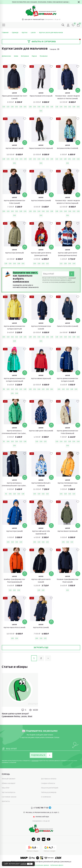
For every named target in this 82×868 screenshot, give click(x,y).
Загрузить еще (41, 648)
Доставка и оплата (49, 779)
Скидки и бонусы (48, 783)
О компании (46, 797)
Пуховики (44, 56)
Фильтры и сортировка (42, 42)
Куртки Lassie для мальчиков (51, 33)
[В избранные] (25, 67)
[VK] (44, 839)
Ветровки (25, 56)
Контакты (6, 801)
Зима (16, 56)
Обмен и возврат (9, 783)
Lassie (34, 33)
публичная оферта (57, 865)
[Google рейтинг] (49, 849)
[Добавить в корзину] (25, 90)
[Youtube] (49, 839)
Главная (6, 33)
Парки (34, 56)
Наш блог (6, 788)
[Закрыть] (79, 2)
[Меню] (4, 25)
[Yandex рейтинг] (33, 849)
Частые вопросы (9, 792)
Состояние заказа (9, 797)
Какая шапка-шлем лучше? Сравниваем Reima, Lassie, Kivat (17, 715)
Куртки (26, 33)
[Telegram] (50, 808)
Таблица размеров (49, 792)
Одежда (16, 33)
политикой (72, 278)
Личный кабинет (9, 779)
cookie (23, 864)
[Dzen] (39, 839)
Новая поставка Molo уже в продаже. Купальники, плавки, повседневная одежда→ (41, 2)
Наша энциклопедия (50, 788)
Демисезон (6, 56)
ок (30, 864)
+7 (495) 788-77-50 (41, 808)
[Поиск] (63, 25)
